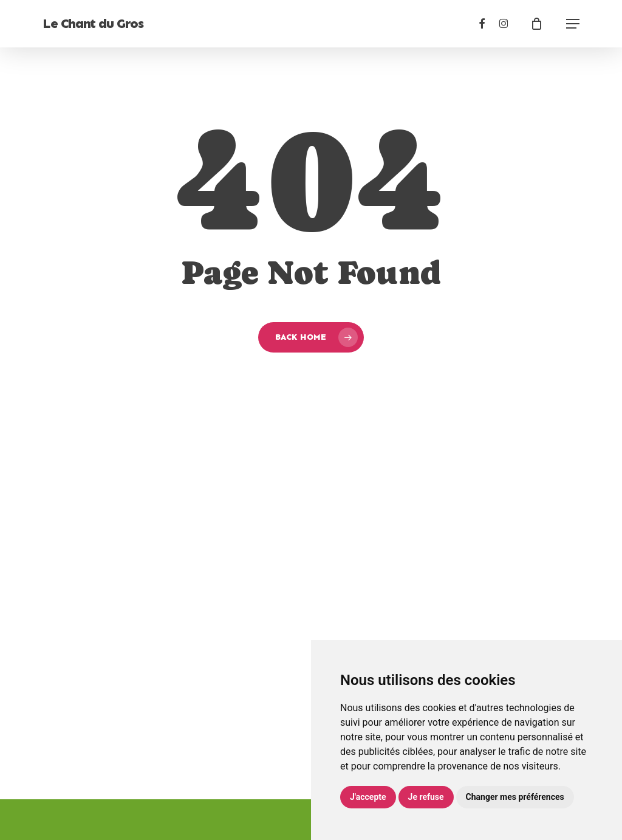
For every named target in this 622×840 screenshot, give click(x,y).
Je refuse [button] (426, 797)
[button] (573, 24)
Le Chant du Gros (93, 24)
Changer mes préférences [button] (515, 797)
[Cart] (542, 24)
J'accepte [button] (368, 797)
